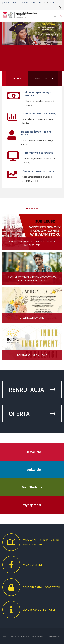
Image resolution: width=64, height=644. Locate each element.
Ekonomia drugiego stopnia (39, 171)
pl (47, 3)
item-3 (34, 208)
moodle (25, 3)
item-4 (37, 208)
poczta (6, 3)
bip (41, 3)
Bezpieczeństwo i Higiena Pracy (36, 133)
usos (15, 3)
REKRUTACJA (32, 389)
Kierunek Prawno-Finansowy (39, 113)
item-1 (30, 208)
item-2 (32, 208)
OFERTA (32, 414)
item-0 (27, 208)
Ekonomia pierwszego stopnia (38, 94)
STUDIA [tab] (17, 78)
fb (34, 3)
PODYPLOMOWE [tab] (44, 78)
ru (53, 3)
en (60, 3)
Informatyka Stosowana (38, 153)
